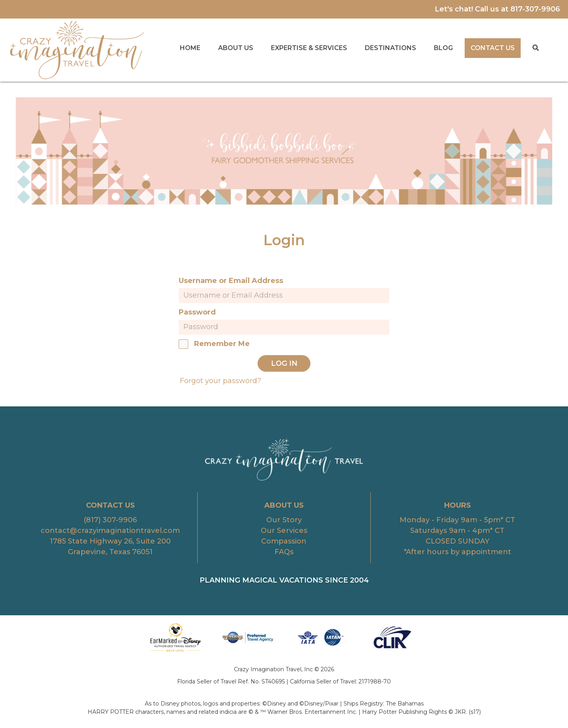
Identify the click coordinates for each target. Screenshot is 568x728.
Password (197, 312)
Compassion (284, 541)
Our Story (284, 520)
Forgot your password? (220, 381)
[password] (284, 327)
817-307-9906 (535, 9)
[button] (536, 48)
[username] (284, 296)
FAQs (284, 552)
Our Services (284, 531)
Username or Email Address (231, 281)
